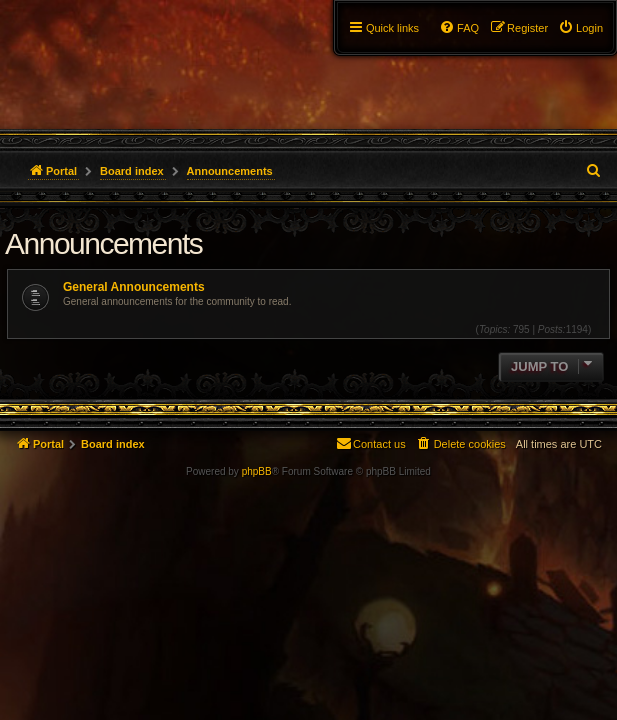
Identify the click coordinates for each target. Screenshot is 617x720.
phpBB (257, 471)
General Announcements (134, 287)
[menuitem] (580, 28)
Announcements (103, 243)
